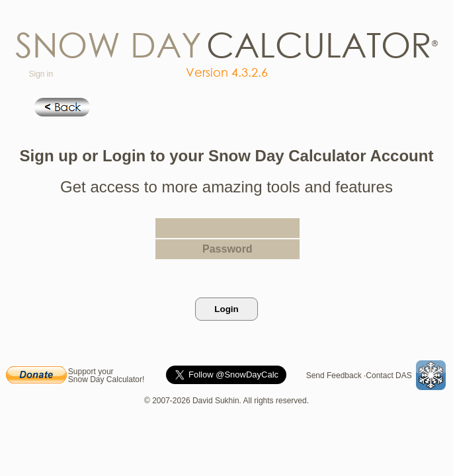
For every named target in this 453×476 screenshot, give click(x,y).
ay (179, 44)
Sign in (45, 74)
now (76, 44)
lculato (335, 44)
